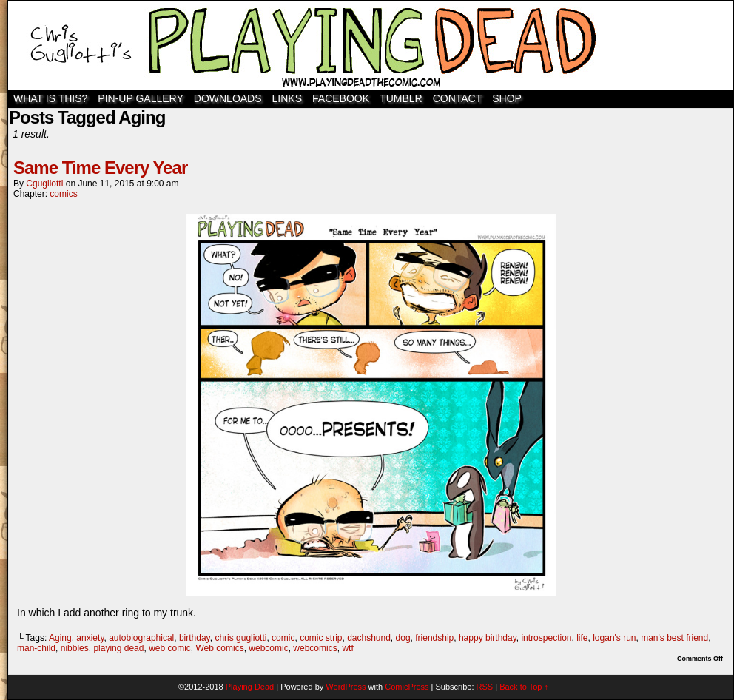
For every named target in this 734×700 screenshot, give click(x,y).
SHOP (507, 98)
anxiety (90, 638)
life (582, 638)
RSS (485, 687)
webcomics (315, 648)
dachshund (369, 638)
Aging (60, 638)
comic (283, 638)
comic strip (321, 638)
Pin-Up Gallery (140, 98)
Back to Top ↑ (524, 687)
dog (403, 638)
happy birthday (488, 638)
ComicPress (407, 687)
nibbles (75, 648)
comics (63, 194)
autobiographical (141, 638)
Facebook (341, 98)
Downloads (228, 98)
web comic (170, 648)
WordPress (346, 687)
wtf (347, 648)
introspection (546, 638)
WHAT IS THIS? (50, 98)
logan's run (614, 638)
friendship (434, 638)
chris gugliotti (240, 638)
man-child (36, 648)
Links (287, 98)
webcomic (268, 648)
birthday (195, 638)
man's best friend (674, 638)
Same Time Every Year (100, 168)
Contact (458, 98)
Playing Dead (371, 45)
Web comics (220, 648)
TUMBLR (401, 98)
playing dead (118, 648)
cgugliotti (44, 184)
